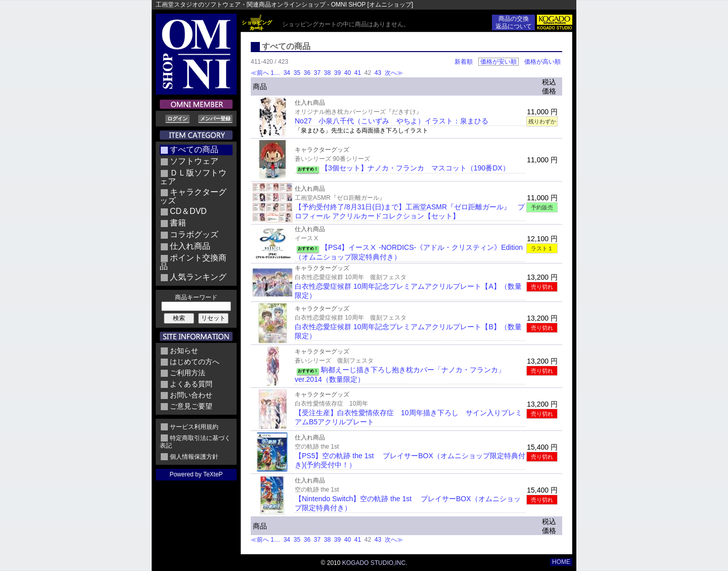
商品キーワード (196, 297)
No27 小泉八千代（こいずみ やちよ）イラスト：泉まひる (392, 121)
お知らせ (184, 350)
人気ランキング (198, 277)
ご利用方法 (188, 373)
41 (357, 73)
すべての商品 (194, 149)
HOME (561, 562)
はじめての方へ (195, 362)
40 (347, 73)
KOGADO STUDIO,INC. (375, 563)
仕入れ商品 (190, 246)
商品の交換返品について (514, 23)
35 (297, 73)
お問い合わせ (191, 395)
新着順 (464, 62)
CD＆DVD (188, 211)
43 (378, 73)
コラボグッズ (194, 234)
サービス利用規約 (194, 427)
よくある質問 (191, 384)
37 (317, 73)
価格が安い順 (498, 62)
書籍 (178, 223)
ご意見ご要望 (191, 406)
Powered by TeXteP (196, 474)
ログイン (177, 119)
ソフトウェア (194, 161)
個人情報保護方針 (194, 457)
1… (276, 73)
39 (337, 73)
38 (327, 73)
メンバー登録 (215, 119)
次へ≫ (394, 73)
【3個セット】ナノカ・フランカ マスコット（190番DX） (415, 168)
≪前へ (260, 73)
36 (307, 73)
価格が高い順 (542, 62)
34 (287, 73)
